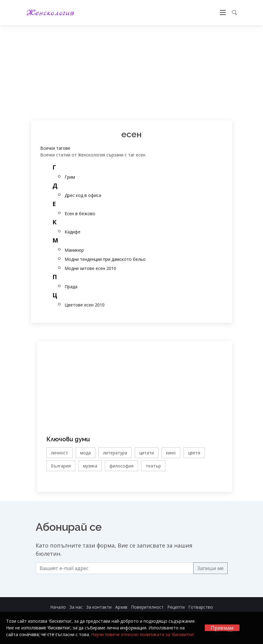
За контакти (99, 607)
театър (153, 466)
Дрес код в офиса (83, 195)
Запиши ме (210, 568)
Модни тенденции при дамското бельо (105, 259)
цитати (147, 453)
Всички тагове (55, 148)
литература (115, 453)
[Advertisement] (132, 73)
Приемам (222, 628)
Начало (58, 607)
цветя (194, 453)
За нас (76, 607)
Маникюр (74, 250)
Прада (71, 287)
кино (171, 453)
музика (90, 466)
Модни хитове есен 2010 (90, 268)
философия (121, 466)
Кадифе (73, 232)
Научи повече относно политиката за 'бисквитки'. (143, 634)
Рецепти (176, 607)
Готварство (201, 607)
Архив (121, 607)
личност (59, 453)
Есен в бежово (80, 213)
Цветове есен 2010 (85, 305)
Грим (70, 177)
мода (85, 453)
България (61, 466)
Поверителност (147, 607)
